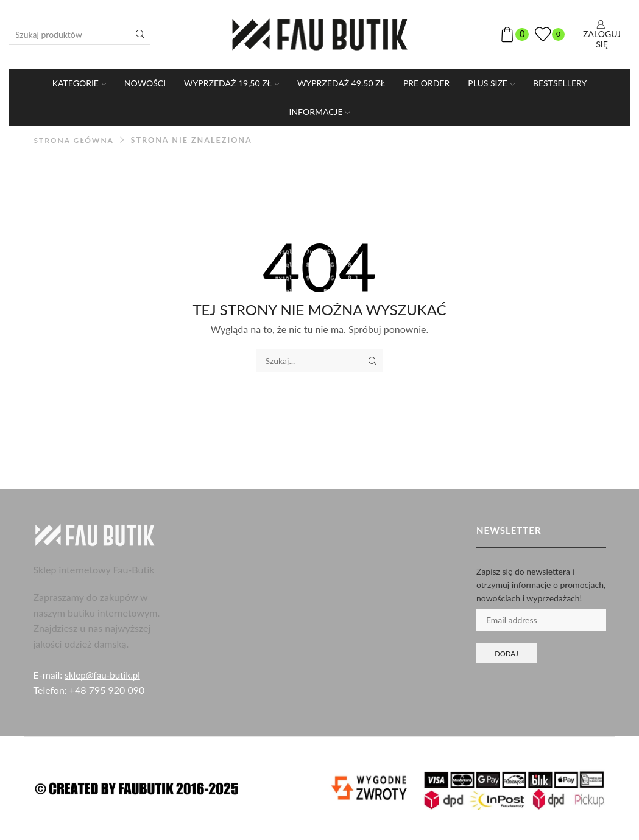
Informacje (320, 112)
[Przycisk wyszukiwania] (140, 34)
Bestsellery (560, 83)
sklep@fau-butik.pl (104, 675)
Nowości (145, 83)
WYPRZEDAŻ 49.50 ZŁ (341, 83)
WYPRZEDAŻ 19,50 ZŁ (231, 83)
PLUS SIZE (491, 83)
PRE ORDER (426, 83)
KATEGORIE (79, 83)
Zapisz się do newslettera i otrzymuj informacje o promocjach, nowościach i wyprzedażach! (541, 585)
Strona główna (76, 140)
